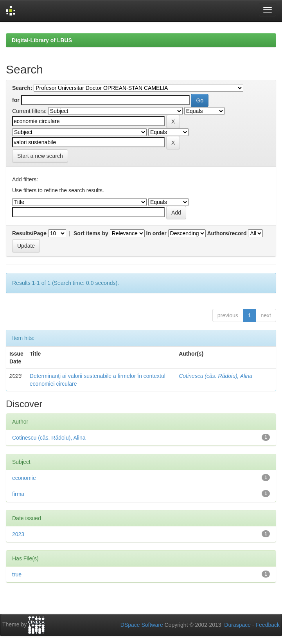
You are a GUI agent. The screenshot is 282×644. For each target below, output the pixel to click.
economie (24, 478)
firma (18, 494)
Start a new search (40, 156)
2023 (18, 534)
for (16, 100)
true (17, 574)
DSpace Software (142, 625)
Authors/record (227, 233)
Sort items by (91, 233)
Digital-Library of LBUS (42, 40)
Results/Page (29, 233)
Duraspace (237, 625)
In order (156, 233)
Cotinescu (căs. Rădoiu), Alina (216, 376)
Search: (22, 88)
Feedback (268, 625)
